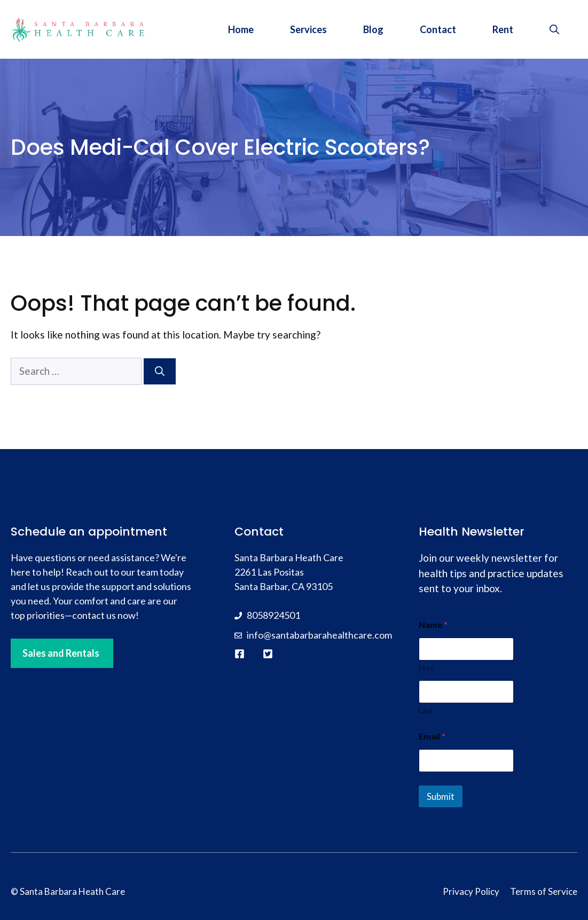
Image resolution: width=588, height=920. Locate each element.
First (426, 668)
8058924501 (273, 615)
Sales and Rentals (61, 653)
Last (426, 710)
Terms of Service (544, 891)
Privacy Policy (471, 891)
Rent (503, 29)
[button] (554, 29)
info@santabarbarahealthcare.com (319, 635)
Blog (373, 29)
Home (241, 29)
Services (308, 29)
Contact (438, 29)
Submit (441, 796)
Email (432, 736)
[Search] (160, 371)
